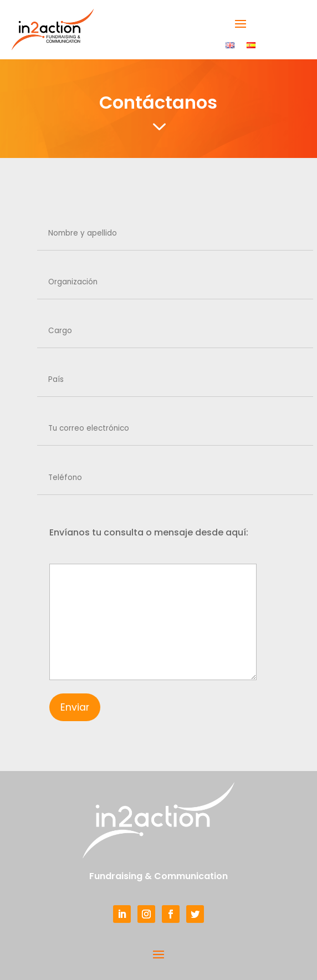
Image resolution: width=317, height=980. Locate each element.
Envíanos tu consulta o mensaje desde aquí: (149, 532)
